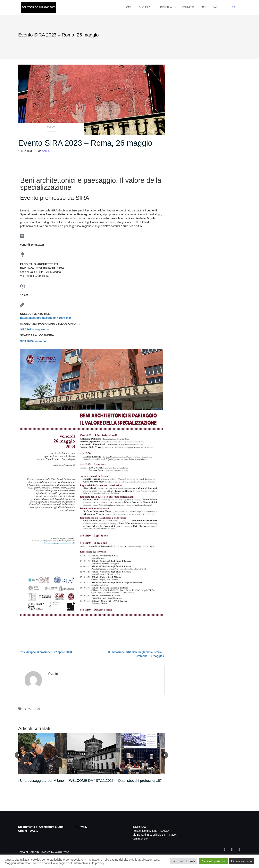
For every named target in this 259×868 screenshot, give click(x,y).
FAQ (215, 7)
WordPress (62, 852)
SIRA (27, 709)
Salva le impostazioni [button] (213, 861)
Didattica (166, 7)
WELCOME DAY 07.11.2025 (91, 781)
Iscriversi (188, 7)
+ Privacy (81, 827)
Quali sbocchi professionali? (140, 781)
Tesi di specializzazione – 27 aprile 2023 (46, 652)
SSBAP (36, 709)
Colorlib (34, 852)
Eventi (51, 127)
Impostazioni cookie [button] (184, 861)
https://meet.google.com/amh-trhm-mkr (46, 318)
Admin (46, 151)
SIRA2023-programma (34, 329)
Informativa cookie (242, 861)
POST (204, 7)
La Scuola (144, 7)
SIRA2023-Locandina (34, 341)
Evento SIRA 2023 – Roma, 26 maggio (85, 143)
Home (128, 7)
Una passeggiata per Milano (42, 781)
